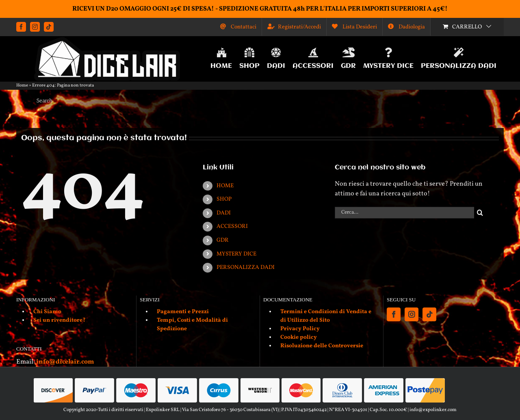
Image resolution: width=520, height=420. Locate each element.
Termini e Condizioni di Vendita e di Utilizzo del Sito (326, 316)
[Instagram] (412, 314)
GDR (223, 240)
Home (22, 86)
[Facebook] (394, 314)
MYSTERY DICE (236, 254)
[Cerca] (480, 213)
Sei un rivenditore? (60, 320)
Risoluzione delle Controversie (322, 346)
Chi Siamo (47, 312)
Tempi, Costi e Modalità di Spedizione (192, 325)
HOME (225, 186)
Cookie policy (299, 337)
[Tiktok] (429, 314)
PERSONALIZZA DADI (246, 267)
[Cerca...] (404, 213)
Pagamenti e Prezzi (183, 312)
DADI (224, 213)
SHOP (224, 199)
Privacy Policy (300, 329)
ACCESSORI (232, 226)
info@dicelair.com (65, 362)
